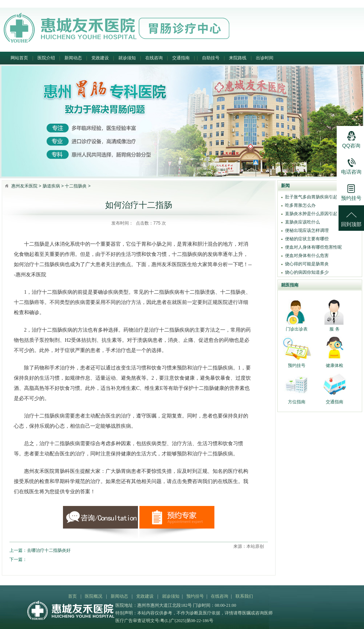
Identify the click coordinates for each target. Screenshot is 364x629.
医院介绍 (46, 58)
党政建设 (100, 58)
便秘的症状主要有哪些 (307, 239)
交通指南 (181, 58)
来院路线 (238, 58)
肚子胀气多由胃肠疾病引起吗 (313, 197)
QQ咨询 (351, 138)
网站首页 (19, 58)
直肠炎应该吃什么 (302, 222)
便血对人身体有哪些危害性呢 (313, 247)
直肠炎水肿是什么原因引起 (311, 214)
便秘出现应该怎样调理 (307, 230)
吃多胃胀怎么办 (300, 205)
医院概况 (94, 596)
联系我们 (244, 596)
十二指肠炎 (76, 186)
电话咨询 (351, 164)
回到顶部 (351, 216)
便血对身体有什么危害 (307, 256)
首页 (72, 596)
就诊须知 (127, 58)
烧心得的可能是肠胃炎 (307, 264)
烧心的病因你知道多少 (307, 272)
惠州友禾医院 (24, 186)
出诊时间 (265, 58)
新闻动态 (73, 58)
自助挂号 (211, 58)
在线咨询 (154, 58)
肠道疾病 (51, 186)
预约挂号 (195, 596)
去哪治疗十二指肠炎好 (49, 550)
